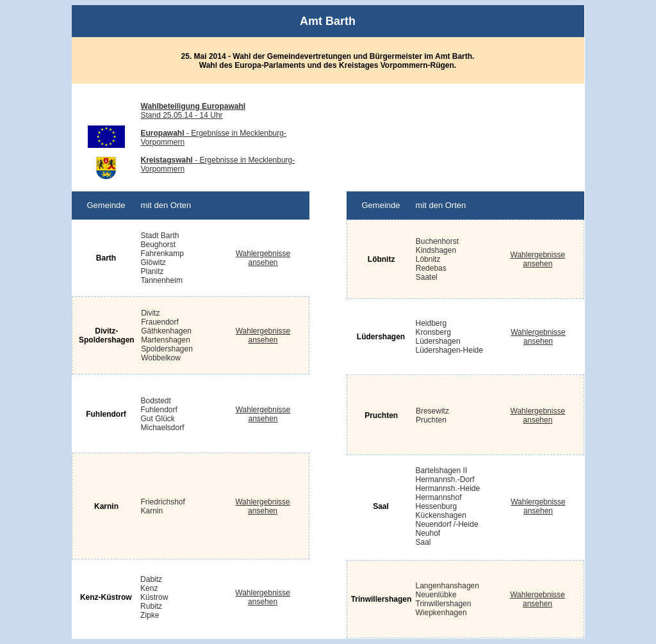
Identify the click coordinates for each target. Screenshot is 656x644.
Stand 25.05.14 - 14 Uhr (193, 111)
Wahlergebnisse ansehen (538, 259)
